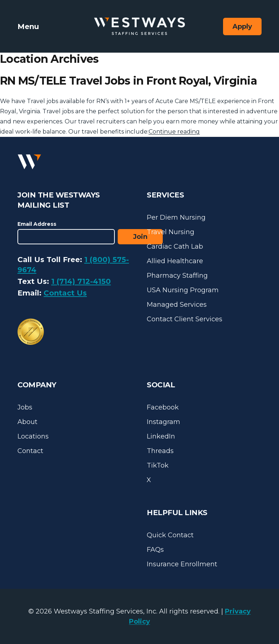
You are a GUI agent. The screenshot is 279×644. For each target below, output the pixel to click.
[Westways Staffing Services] (139, 26)
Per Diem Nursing (176, 217)
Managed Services (177, 305)
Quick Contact (170, 535)
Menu (28, 27)
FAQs (155, 550)
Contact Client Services (185, 319)
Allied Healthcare (175, 261)
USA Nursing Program (183, 290)
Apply (242, 27)
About (27, 422)
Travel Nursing (171, 232)
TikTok (158, 465)
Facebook (163, 407)
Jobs (25, 407)
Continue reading (174, 132)
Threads (160, 451)
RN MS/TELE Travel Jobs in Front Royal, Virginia (128, 81)
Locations (33, 436)
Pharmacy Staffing (177, 276)
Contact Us (65, 293)
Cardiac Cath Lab (175, 246)
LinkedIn (161, 436)
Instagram (163, 422)
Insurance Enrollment (182, 564)
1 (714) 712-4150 (81, 281)
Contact (30, 451)
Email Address (37, 224)
